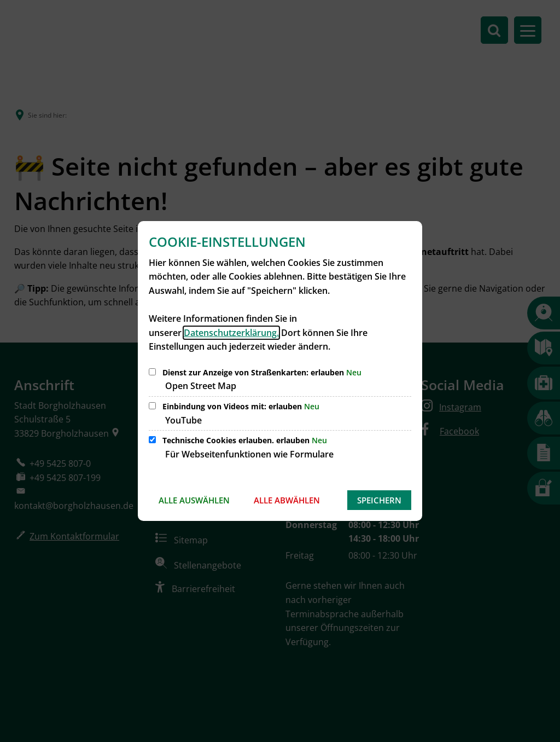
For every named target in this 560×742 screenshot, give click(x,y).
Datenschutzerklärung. (231, 333)
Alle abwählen (287, 500)
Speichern (379, 500)
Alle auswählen (194, 500)
